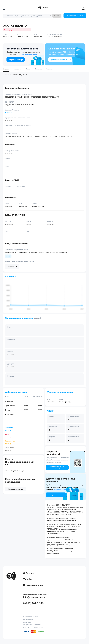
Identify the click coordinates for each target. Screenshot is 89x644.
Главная (6, 69)
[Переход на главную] (44, 7)
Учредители (18, 69)
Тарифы (28, 579)
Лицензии (50, 69)
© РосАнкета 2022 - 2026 (33, 628)
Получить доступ (16, 60)
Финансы (39, 69)
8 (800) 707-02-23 (33, 603)
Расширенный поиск (75, 16)
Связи (29, 69)
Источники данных (34, 585)
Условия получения (29, 54)
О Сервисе (29, 573)
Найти (57, 16)
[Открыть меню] (4, 9)
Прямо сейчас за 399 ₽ (60, 60)
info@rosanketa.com (35, 597)
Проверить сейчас (16, 489)
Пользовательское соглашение (31, 618)
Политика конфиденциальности (32, 623)
